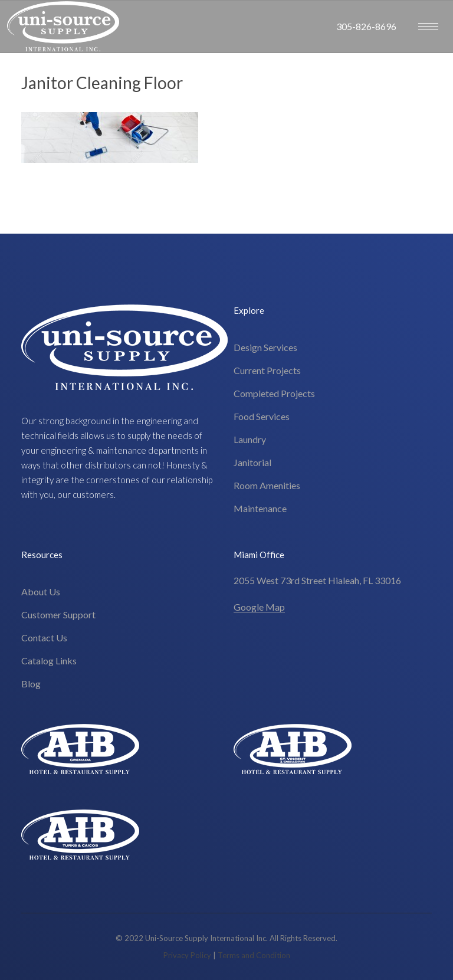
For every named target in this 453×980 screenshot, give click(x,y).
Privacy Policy (187, 955)
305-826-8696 (366, 26)
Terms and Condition (254, 955)
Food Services (262, 416)
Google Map (259, 607)
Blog (31, 684)
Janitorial (252, 462)
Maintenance (260, 508)
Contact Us (44, 638)
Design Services (265, 347)
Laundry (250, 439)
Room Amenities (267, 485)
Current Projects (267, 370)
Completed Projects (274, 393)
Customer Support (58, 614)
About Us (41, 591)
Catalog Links (49, 661)
